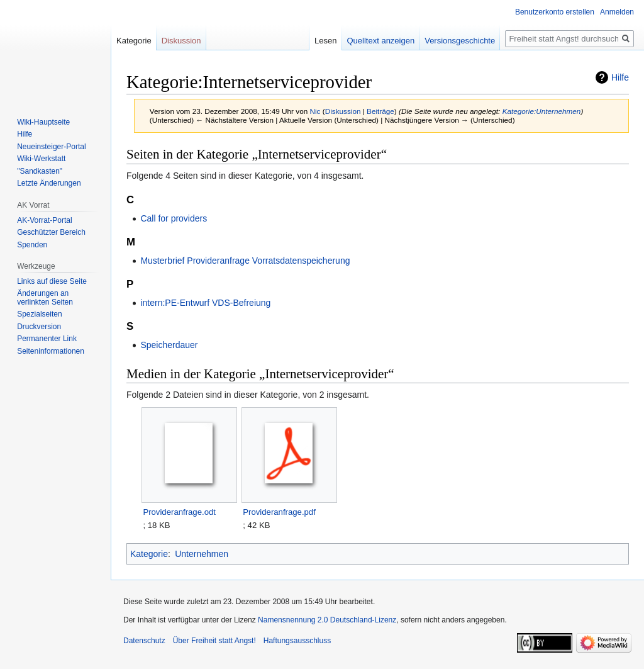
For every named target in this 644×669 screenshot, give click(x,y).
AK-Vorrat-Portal (44, 220)
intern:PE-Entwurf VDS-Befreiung (205, 303)
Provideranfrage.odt (179, 512)
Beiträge (380, 111)
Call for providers (174, 218)
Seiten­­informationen (51, 351)
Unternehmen (202, 554)
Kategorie (149, 554)
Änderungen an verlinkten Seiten (45, 298)
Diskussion (343, 111)
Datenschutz (144, 641)
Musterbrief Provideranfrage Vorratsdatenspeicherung (245, 261)
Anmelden (617, 12)
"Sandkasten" (40, 171)
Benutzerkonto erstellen (555, 12)
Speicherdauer (169, 345)
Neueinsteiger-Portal (51, 147)
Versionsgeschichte (460, 41)
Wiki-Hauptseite (43, 122)
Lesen (325, 41)
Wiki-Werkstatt (41, 159)
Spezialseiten (39, 314)
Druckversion (39, 327)
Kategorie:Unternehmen (542, 111)
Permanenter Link (47, 339)
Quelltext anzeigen (381, 41)
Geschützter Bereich (51, 232)
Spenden (32, 245)
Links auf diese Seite (52, 281)
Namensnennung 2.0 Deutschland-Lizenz (327, 620)
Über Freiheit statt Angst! (214, 641)
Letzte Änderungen (49, 183)
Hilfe (620, 77)
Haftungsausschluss (297, 641)
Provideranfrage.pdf (279, 512)
